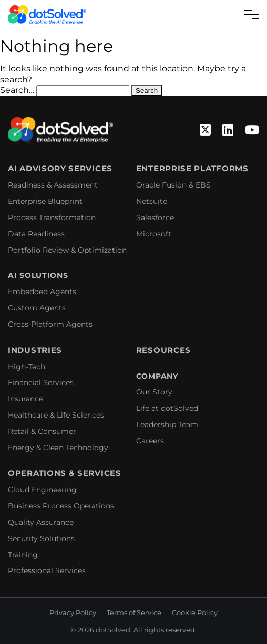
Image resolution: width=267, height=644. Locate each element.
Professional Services (47, 570)
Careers (150, 441)
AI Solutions (38, 276)
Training (23, 555)
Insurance (25, 399)
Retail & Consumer (42, 431)
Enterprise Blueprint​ (45, 201)
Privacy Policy (73, 612)
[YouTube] (252, 131)
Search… (17, 90)
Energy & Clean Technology (58, 448)
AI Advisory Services (60, 169)
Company (157, 376)
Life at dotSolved (167, 408)
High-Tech (27, 367)
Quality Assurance (41, 522)
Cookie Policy (195, 612)
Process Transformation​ (52, 217)
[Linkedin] (228, 131)
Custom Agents (37, 308)
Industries (35, 350)
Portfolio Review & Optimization (67, 250)
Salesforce (155, 217)
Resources (163, 350)
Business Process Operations (61, 506)
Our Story (154, 392)
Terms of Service (134, 612)
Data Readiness (36, 234)
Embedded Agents (42, 292)
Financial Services (41, 382)
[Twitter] (205, 131)
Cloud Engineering (42, 490)
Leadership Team (167, 424)
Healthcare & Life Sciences (56, 415)
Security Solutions (41, 538)
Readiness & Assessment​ (53, 185)
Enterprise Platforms (192, 169)
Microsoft (154, 234)
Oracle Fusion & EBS (173, 185)
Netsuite (152, 201)
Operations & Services (65, 473)
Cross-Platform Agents (50, 324)
